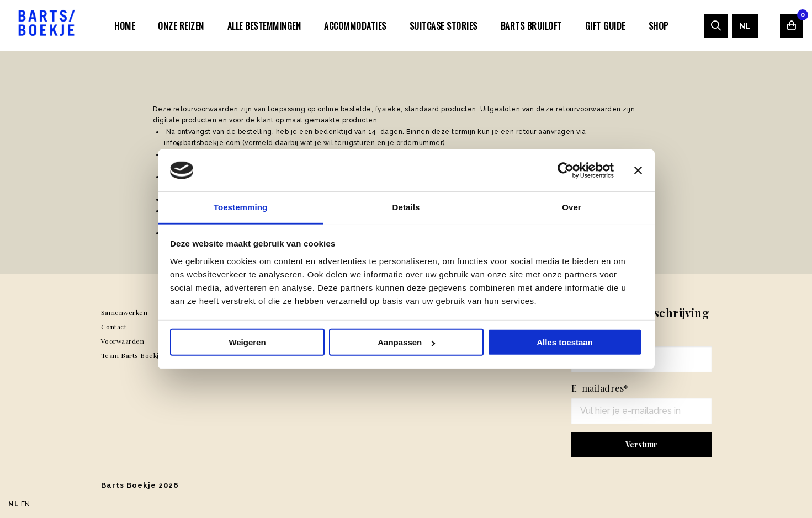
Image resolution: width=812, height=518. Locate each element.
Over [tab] (572, 207)
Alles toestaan (565, 342)
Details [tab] (406, 207)
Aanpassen (406, 342)
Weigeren (247, 342)
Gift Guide (605, 26)
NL (745, 26)
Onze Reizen (181, 26)
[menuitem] (124, 25)
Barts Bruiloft (531, 26)
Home (124, 26)
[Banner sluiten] (638, 170)
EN (26, 504)
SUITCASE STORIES (444, 26)
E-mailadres (600, 388)
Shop (659, 26)
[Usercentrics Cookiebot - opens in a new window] (566, 170)
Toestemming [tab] (241, 207)
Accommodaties (355, 26)
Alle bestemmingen (264, 26)
